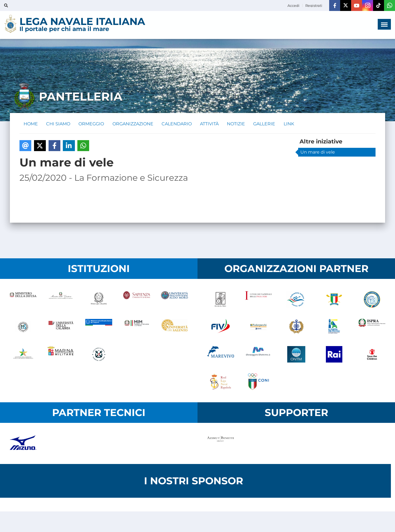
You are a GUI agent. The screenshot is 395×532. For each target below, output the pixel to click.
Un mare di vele (318, 152)
